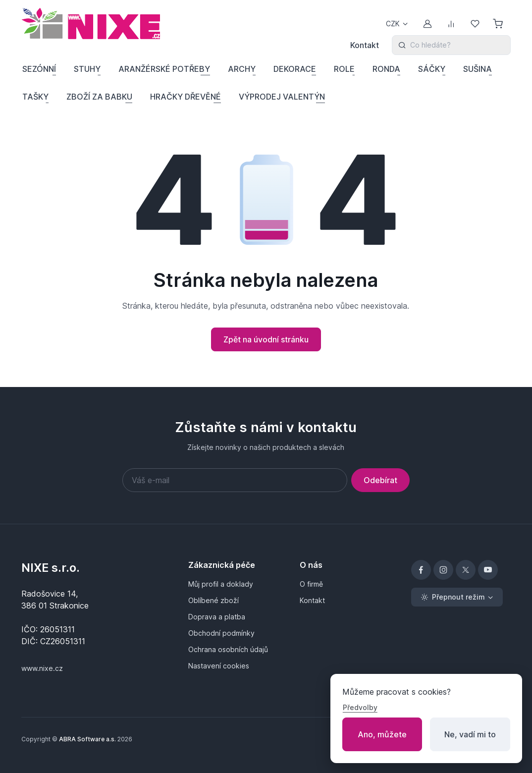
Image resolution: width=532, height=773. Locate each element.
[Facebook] (421, 570)
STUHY (87, 69)
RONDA (386, 69)
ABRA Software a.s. (87, 739)
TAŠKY (35, 97)
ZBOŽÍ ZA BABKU (99, 97)
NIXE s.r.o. (51, 568)
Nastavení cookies (219, 666)
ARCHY (242, 69)
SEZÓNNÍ (39, 69)
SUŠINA (478, 69)
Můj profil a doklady (221, 584)
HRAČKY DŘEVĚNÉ (186, 97)
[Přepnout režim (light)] (457, 597)
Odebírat (380, 480)
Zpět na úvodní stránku (266, 339)
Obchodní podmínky (221, 633)
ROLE (344, 69)
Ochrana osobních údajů (228, 649)
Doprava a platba (217, 617)
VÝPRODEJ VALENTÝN (282, 97)
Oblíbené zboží (213, 600)
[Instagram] (443, 570)
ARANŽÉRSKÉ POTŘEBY (164, 69)
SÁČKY (432, 69)
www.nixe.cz (42, 668)
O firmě (311, 584)
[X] (466, 570)
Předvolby (360, 707)
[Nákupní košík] (499, 24)
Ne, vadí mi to (470, 734)
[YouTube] (488, 570)
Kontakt (365, 45)
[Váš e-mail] (235, 480)
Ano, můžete (382, 734)
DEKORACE (295, 69)
